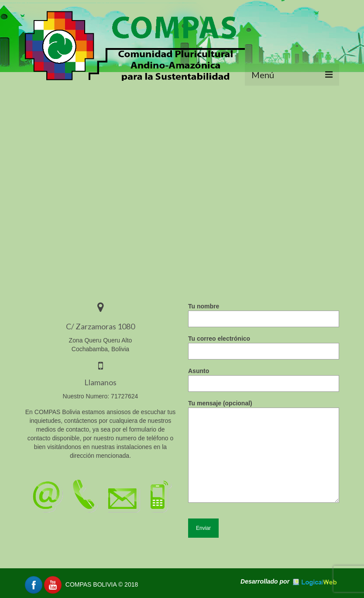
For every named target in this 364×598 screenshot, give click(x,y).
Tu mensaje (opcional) (264, 408)
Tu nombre (264, 313)
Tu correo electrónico (264, 345)
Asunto (264, 377)
